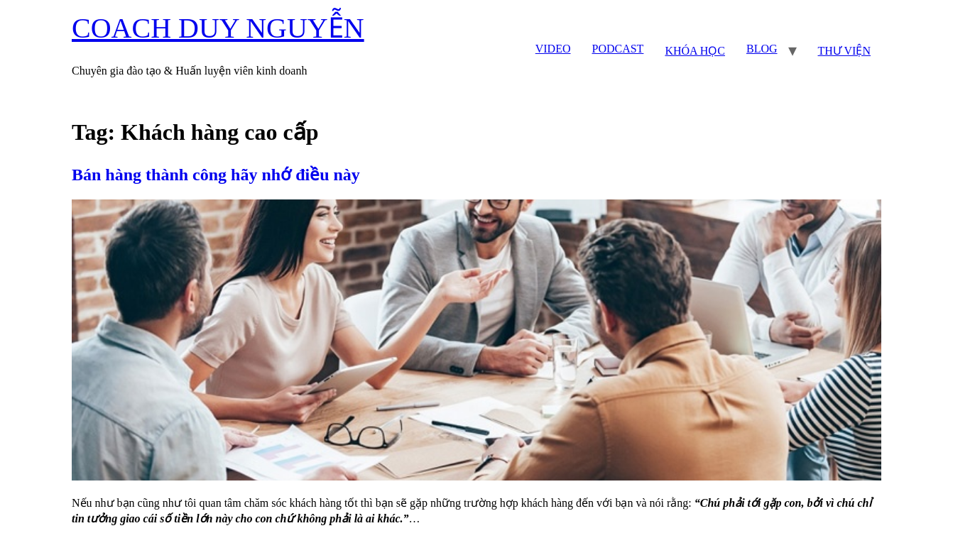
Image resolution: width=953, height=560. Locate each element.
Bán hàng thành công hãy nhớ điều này (216, 175)
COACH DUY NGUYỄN (218, 28)
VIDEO (553, 49)
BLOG (762, 49)
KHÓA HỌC (695, 51)
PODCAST (617, 49)
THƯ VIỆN (844, 51)
